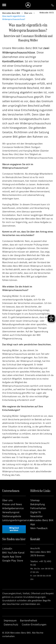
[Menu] (4, 5)
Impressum (10, 621)
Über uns (28, 13)
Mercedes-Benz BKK (11, 13)
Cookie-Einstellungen (34, 625)
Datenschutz (11, 625)
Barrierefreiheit (29, 621)
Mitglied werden (14, 529)
